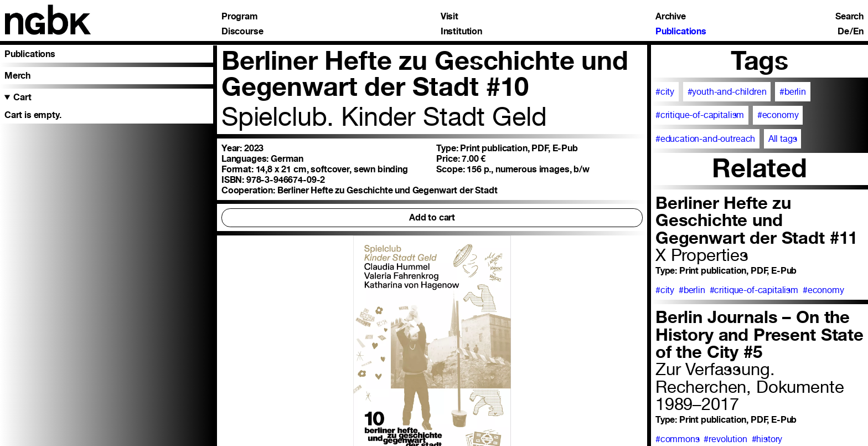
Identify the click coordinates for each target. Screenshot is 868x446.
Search (849, 17)
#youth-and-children (727, 92)
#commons (678, 439)
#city (665, 92)
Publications (681, 32)
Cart (22, 97)
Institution (461, 32)
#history (767, 439)
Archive (671, 17)
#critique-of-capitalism (700, 115)
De (843, 32)
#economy (778, 115)
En (858, 32)
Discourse (242, 32)
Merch (17, 76)
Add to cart (432, 217)
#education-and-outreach (705, 139)
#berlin (793, 92)
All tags (783, 139)
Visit (449, 17)
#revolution (725, 439)
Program (240, 17)
